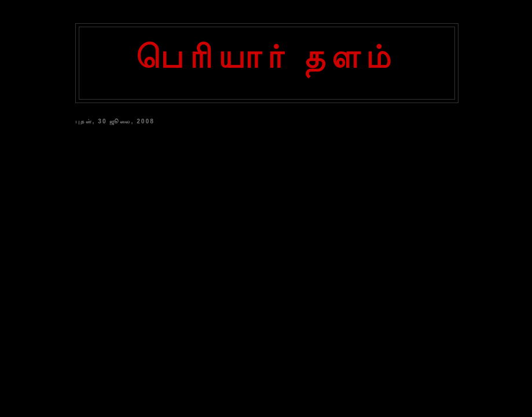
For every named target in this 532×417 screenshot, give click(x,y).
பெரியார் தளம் (267, 57)
